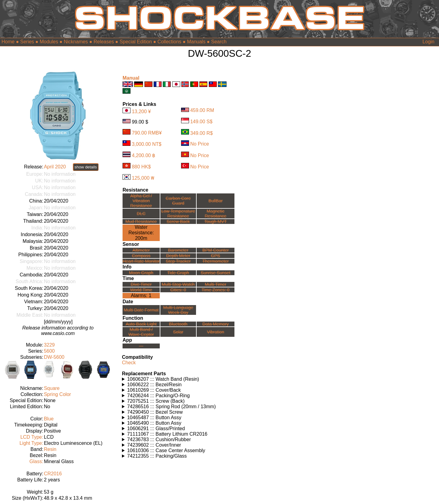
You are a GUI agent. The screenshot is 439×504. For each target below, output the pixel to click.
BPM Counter (216, 250)
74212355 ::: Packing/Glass (157, 456)
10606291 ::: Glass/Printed (156, 428)
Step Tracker (178, 261)
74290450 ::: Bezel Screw (155, 412)
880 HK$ (141, 167)
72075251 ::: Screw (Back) (156, 401)
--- (141, 346)
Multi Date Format (141, 310)
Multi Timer (216, 284)
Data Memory (216, 324)
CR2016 (53, 474)
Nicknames (76, 42)
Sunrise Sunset (216, 273)
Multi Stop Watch (178, 284)
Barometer (178, 250)
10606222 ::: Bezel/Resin (154, 385)
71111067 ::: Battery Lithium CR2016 (167, 434)
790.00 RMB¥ (147, 133)
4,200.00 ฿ (143, 155)
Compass (141, 256)
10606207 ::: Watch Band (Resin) (163, 379)
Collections (170, 42)
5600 (49, 351)
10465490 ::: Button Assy (154, 423)
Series (27, 42)
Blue (49, 419)
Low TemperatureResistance (178, 214)
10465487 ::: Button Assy (154, 418)
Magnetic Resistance (215, 214)
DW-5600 (54, 357)
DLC (141, 214)
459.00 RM (202, 110)
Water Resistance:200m (141, 233)
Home (8, 42)
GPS (216, 256)
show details (86, 167)
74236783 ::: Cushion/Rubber (159, 439)
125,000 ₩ (143, 178)
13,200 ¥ (141, 112)
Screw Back (178, 221)
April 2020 (55, 167)
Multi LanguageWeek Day (178, 310)
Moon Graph (141, 273)
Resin (50, 449)
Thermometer (216, 261)
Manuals (196, 42)
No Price (200, 144)
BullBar (216, 201)
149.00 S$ (201, 122)
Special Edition (136, 42)
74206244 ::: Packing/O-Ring (158, 396)
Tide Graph (178, 273)
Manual (131, 78)
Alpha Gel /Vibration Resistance (141, 201)
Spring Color (57, 394)
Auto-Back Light (141, 324)
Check (129, 363)
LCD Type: (32, 437)
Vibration (216, 332)
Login (428, 42)
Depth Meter (178, 256)
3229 (49, 345)
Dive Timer (141, 284)
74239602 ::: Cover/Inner (154, 445)
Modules (49, 42)
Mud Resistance (141, 221)
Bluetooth (178, 324)
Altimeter (141, 250)
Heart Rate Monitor (141, 261)
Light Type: (31, 443)
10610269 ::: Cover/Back (154, 390)
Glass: (36, 461)
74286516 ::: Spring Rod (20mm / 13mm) (171, 407)
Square (52, 388)
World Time (141, 290)
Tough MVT (216, 221)
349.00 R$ (202, 133)
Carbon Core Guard (178, 201)
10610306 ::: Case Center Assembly (166, 450)
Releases (104, 42)
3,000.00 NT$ (146, 144)
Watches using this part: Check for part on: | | (178, 379)
